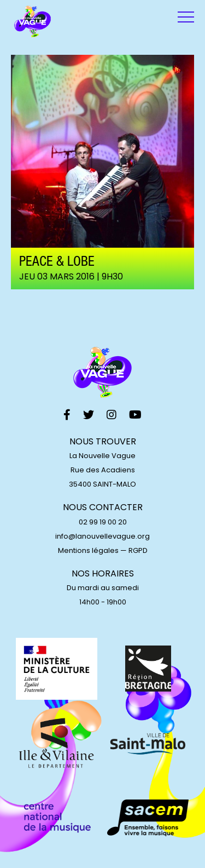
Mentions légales (88, 550)
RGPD (138, 550)
